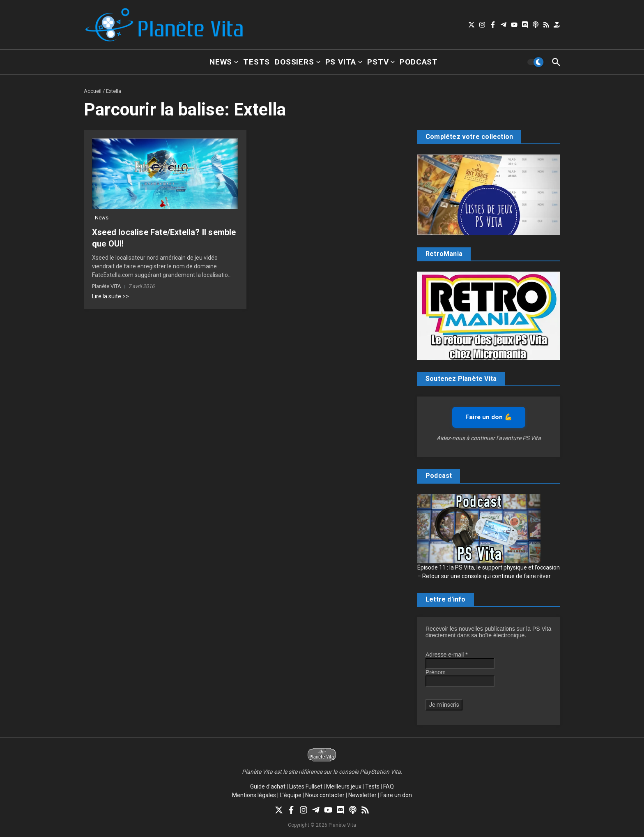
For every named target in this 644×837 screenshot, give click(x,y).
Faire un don (396, 795)
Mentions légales (254, 795)
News (224, 62)
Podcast (419, 62)
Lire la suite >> (110, 296)
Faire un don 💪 (489, 417)
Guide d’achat (268, 786)
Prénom (436, 672)
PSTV (381, 62)
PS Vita (344, 62)
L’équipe (291, 795)
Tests (256, 62)
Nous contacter (325, 795)
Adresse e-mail (447, 655)
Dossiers (297, 62)
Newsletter (362, 795)
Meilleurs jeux (344, 786)
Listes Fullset (306, 786)
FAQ (389, 786)
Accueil (93, 91)
